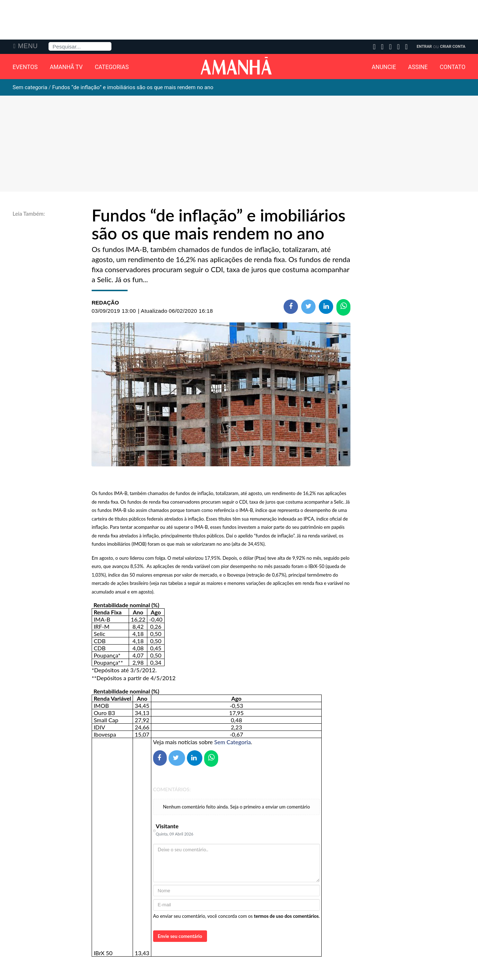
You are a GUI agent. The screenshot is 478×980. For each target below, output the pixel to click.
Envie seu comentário (180, 936)
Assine (418, 67)
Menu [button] (28, 46)
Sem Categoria (233, 742)
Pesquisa (49, 42)
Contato (453, 67)
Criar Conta (453, 47)
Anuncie (384, 67)
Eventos (25, 67)
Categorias (112, 67)
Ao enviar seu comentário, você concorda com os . (236, 916)
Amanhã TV (66, 67)
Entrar (424, 47)
